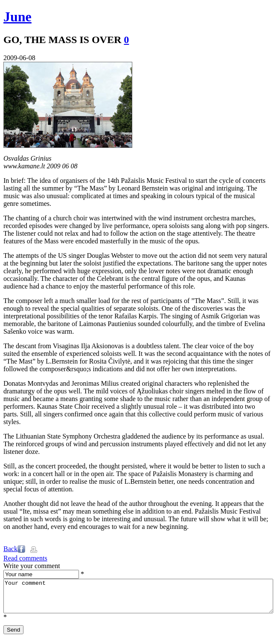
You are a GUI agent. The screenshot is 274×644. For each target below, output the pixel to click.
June (17, 17)
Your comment (138, 599)
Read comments (25, 558)
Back (10, 549)
